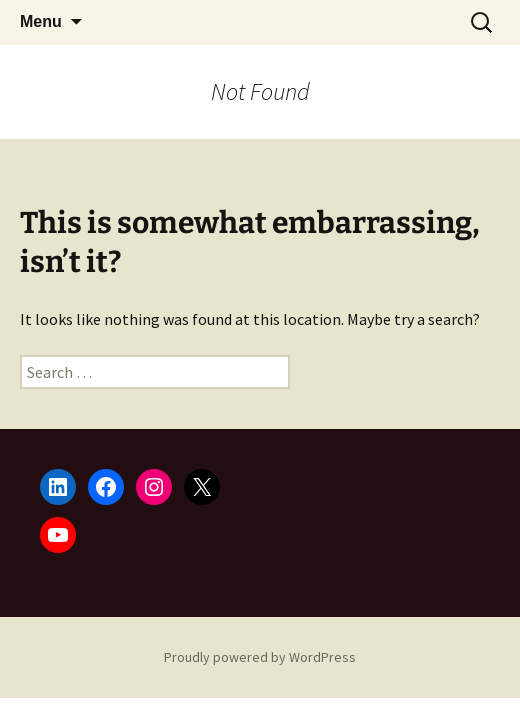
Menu (41, 21)
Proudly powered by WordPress (260, 657)
